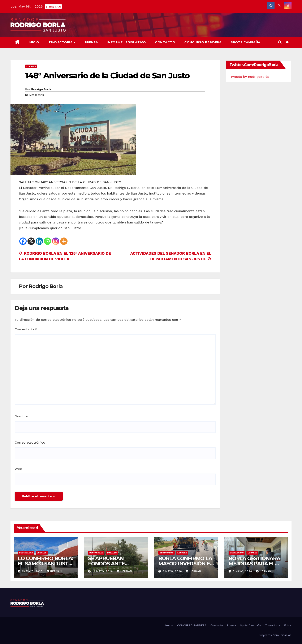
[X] (31, 241)
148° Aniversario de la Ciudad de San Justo (107, 76)
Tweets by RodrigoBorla (250, 77)
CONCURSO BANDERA (203, 42)
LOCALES (31, 66)
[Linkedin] (39, 241)
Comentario (26, 329)
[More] (64, 241)
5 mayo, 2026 (243, 571)
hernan (54, 571)
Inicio (34, 42)
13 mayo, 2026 (33, 571)
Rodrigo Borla (41, 89)
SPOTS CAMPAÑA (246, 42)
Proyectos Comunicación (275, 635)
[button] (280, 42)
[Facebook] (23, 241)
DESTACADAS (26, 553)
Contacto (165, 42)
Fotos (288, 625)
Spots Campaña (251, 625)
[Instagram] (56, 241)
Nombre (21, 416)
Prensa (91, 42)
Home (169, 625)
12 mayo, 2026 (103, 571)
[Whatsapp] (48, 241)
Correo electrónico (30, 442)
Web (18, 469)
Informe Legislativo (127, 42)
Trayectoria (61, 42)
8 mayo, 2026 (173, 571)
